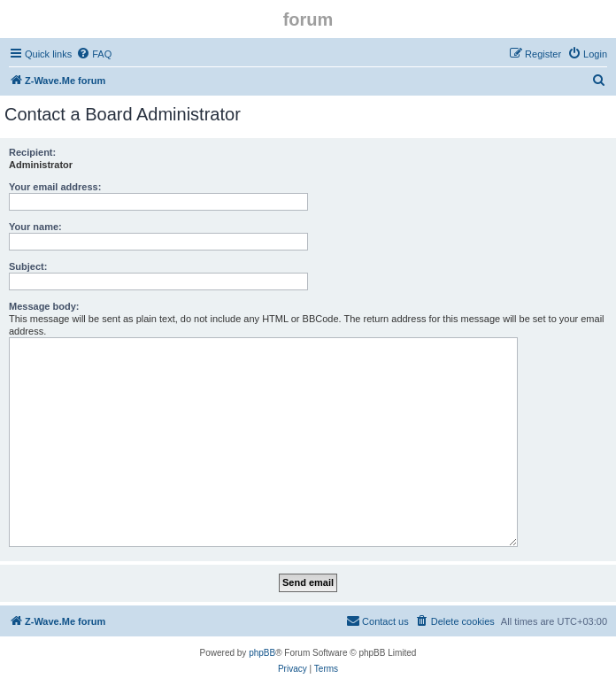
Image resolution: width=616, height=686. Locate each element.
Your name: (35, 227)
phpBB (262, 653)
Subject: (28, 266)
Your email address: (55, 187)
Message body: (44, 306)
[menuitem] (94, 54)
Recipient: (32, 152)
